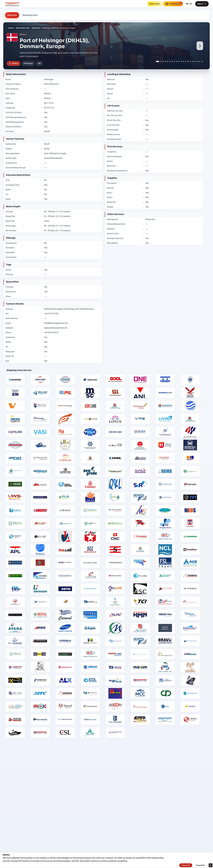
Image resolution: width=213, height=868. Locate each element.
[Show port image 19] (200, 61)
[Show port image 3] (163, 61)
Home (11, 28)
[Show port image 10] (179, 61)
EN (189, 4)
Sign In (202, 4)
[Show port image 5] (168, 61)
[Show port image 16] (193, 61)
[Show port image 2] (161, 61)
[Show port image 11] (181, 61)
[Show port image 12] (184, 61)
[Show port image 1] (158, 61)
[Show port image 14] (188, 61)
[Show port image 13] (186, 61)
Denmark (36, 28)
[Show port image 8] (174, 61)
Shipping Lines (30, 15)
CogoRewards (173, 4)
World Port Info (23, 28)
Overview (12, 15)
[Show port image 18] (197, 61)
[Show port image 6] (170, 61)
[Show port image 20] (202, 61)
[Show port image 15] (191, 61)
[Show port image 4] (165, 61)
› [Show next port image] (200, 45)
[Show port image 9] (177, 61)
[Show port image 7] (172, 61)
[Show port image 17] (195, 61)
